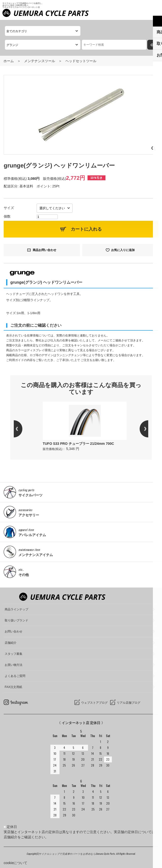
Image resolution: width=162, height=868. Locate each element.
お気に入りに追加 (123, 250)
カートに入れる (86, 229)
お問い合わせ (14, 631)
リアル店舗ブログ (129, 703)
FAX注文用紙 (13, 687)
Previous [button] (22, 429)
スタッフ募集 (14, 654)
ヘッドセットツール (81, 61)
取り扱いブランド (16, 620)
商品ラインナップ (16, 609)
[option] (85, 427)
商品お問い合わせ (44, 250)
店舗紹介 (11, 643)
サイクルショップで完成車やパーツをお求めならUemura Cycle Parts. (77, 854)
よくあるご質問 (15, 676)
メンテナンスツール (40, 61)
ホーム (9, 61)
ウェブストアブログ (94, 703)
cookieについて (15, 863)
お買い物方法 (14, 665)
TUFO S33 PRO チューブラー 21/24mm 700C (78, 444)
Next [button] (140, 429)
